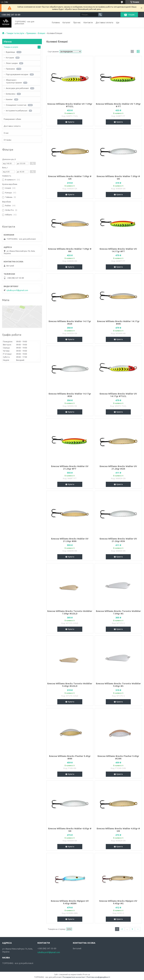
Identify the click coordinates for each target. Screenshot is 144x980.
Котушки (10, 58)
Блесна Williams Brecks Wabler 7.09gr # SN (118, 178)
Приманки (31, 33)
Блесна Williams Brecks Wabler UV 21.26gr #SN (118, 540)
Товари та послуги (15, 33)
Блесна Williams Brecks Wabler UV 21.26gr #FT (70, 467)
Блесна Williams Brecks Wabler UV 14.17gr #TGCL (118, 395)
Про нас (77, 23)
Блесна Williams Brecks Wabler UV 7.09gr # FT (118, 105)
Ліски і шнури (12, 63)
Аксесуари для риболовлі (17, 88)
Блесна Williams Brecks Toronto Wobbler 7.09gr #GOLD (70, 612)
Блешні (41, 33)
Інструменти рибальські (17, 111)
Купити (71, 122)
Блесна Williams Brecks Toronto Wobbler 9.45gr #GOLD (70, 685)
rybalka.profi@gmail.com (17, 290)
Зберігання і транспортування (14, 81)
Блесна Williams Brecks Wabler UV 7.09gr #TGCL (70, 105)
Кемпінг (9, 99)
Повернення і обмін (12, 119)
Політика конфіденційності (98, 977)
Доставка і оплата (104, 23)
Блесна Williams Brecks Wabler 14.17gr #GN (70, 322)
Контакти (88, 23)
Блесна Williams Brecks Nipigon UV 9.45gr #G (118, 902)
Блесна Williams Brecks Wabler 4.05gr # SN (70, 830)
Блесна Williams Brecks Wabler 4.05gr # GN (118, 830)
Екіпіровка (11, 94)
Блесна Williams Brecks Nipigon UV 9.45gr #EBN (70, 902)
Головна (56, 23)
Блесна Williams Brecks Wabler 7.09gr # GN (70, 178)
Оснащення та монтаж (16, 105)
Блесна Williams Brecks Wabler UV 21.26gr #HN (70, 540)
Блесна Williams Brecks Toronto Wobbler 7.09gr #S (118, 612)
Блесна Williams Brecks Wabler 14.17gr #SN (70, 395)
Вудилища (10, 52)
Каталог (66, 23)
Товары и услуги (11, 47)
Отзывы (7, 140)
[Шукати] (100, 15)
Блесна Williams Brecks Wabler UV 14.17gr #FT (118, 250)
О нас (6, 133)
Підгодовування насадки (17, 74)
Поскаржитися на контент (74, 977)
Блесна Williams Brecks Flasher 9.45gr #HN (70, 757)
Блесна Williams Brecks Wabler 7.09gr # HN (70, 250)
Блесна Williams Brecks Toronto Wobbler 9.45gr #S (118, 685)
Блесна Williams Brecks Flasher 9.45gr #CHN (118, 757)
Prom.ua (86, 974)
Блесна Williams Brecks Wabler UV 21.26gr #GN (118, 467)
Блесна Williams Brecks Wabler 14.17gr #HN (118, 322)
